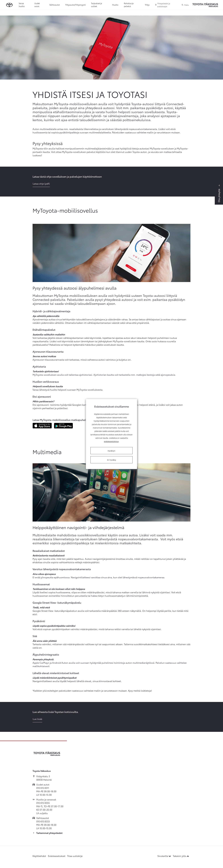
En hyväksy (112, 460)
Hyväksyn (111, 451)
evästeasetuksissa (111, 441)
